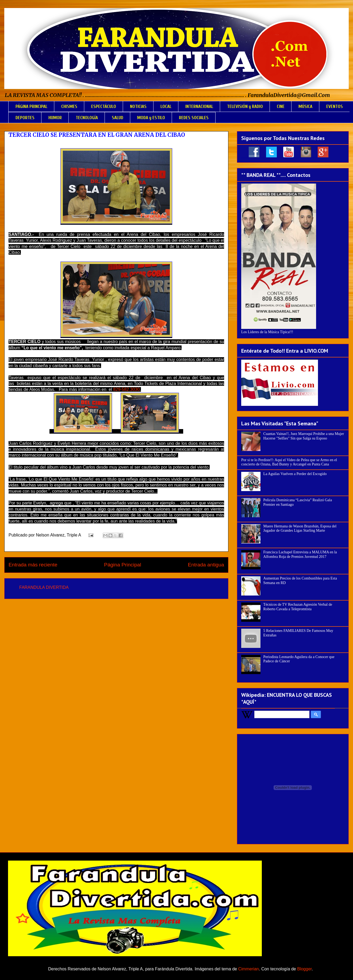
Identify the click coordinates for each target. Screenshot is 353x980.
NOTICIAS (138, 106)
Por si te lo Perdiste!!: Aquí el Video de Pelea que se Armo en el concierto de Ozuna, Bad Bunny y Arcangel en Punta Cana (289, 462)
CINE (281, 106)
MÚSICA (305, 106)
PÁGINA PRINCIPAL (31, 106)
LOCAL (166, 106)
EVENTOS (335, 106)
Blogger (304, 969)
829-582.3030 (126, 389)
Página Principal (123, 565)
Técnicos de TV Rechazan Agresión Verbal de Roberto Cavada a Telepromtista (298, 607)
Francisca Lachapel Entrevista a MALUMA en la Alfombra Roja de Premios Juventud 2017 (300, 554)
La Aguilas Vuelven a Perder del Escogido (295, 474)
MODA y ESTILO (151, 118)
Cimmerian (249, 969)
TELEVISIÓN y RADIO (245, 106)
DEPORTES (25, 118)
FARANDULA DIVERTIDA (44, 587)
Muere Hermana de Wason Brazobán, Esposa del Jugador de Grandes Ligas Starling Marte (300, 528)
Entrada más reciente (33, 565)
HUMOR (55, 118)
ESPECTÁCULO (104, 106)
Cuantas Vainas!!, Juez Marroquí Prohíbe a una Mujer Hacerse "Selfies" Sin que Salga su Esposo (304, 436)
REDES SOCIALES (194, 118)
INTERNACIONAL (199, 106)
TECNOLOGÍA (87, 118)
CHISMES (69, 106)
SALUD (118, 118)
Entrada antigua (206, 565)
